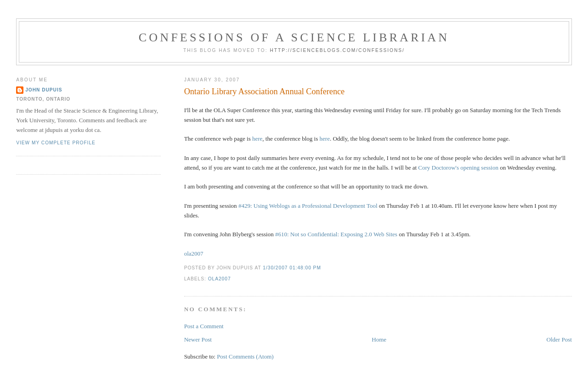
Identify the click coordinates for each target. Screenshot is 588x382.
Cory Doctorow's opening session (458, 168)
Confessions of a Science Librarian (294, 37)
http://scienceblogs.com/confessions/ (337, 50)
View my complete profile (56, 143)
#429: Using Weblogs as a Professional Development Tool (308, 206)
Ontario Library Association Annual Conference (265, 91)
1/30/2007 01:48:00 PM (292, 268)
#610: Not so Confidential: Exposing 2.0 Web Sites (336, 234)
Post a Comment (204, 326)
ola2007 (194, 254)
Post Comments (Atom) (245, 356)
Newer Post (198, 339)
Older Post (559, 339)
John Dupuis (44, 90)
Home (379, 339)
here (257, 139)
